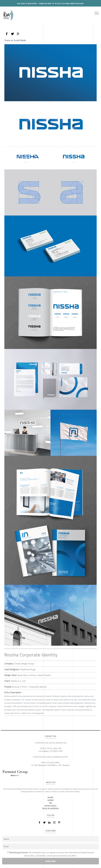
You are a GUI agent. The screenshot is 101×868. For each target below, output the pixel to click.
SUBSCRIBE (51, 831)
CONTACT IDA (50, 736)
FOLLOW (51, 815)
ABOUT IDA (51, 783)
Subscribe (50, 861)
